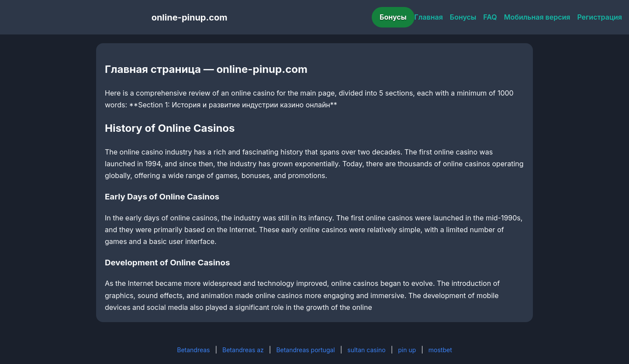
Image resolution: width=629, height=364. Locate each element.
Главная (429, 17)
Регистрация (600, 17)
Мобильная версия (537, 17)
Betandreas (193, 350)
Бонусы (393, 17)
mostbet (440, 350)
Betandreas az (243, 350)
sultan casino (366, 350)
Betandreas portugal (305, 350)
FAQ (490, 17)
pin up (407, 350)
